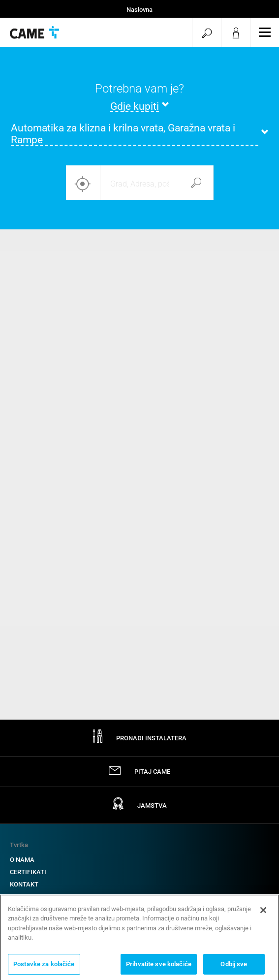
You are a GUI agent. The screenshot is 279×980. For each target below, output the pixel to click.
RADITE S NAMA (33, 897)
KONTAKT (24, 884)
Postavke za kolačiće (44, 967)
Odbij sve (234, 967)
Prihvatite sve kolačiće (159, 967)
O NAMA (22, 860)
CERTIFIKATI (28, 872)
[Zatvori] (263, 914)
